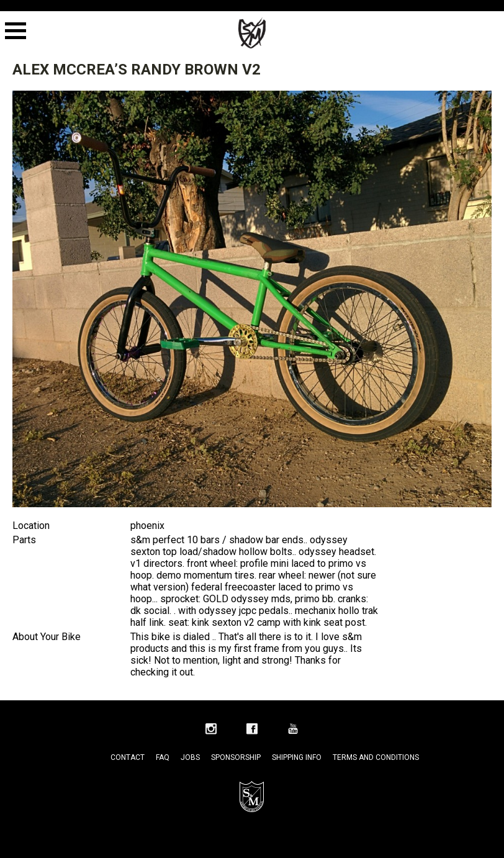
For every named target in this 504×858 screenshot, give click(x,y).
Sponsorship (236, 757)
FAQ (163, 757)
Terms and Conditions (376, 757)
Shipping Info (297, 757)
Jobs (190, 757)
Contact (128, 757)
